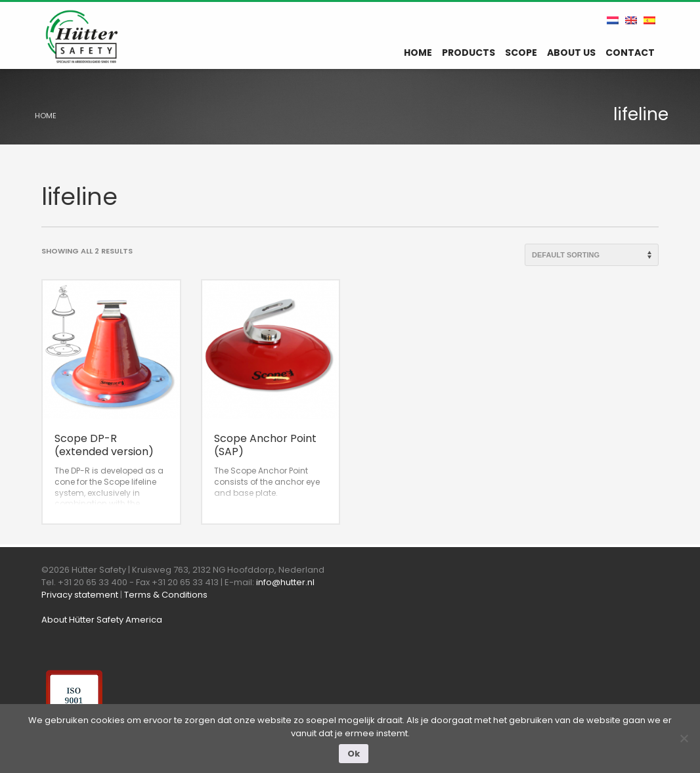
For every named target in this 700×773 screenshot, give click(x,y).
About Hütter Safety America (102, 620)
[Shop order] (592, 255)
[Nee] (684, 738)
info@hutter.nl (285, 582)
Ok (354, 754)
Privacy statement (80, 595)
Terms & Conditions (166, 595)
